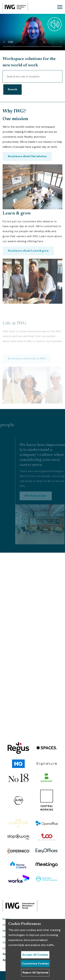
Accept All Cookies (35, 955)
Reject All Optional (35, 972)
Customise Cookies (35, 963)
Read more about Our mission (27, 167)
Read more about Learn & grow (28, 219)
